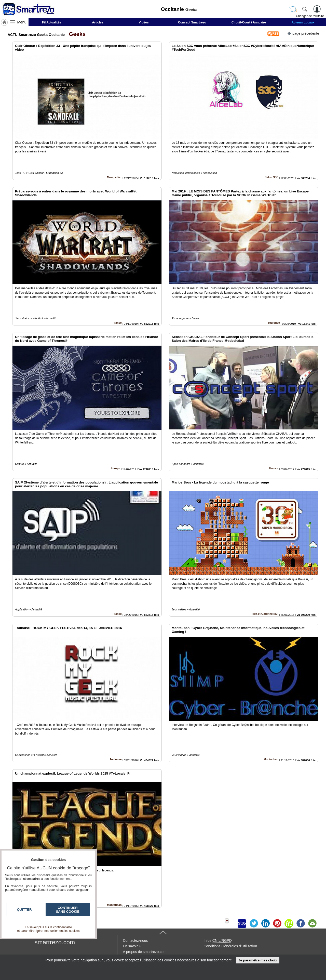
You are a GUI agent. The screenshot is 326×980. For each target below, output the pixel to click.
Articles (98, 22)
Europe (116, 468)
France (117, 323)
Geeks (76, 34)
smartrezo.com (55, 942)
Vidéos (144, 22)
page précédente (303, 33)
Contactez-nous (135, 940)
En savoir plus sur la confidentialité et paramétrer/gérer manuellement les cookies (49, 929)
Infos (218, 940)
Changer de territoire (310, 16)
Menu (22, 22)
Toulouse (274, 323)
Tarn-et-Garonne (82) (265, 614)
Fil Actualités (51, 22)
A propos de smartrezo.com (145, 952)
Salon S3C (271, 177)
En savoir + (132, 946)
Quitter (24, 910)
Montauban (271, 759)
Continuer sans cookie (68, 910)
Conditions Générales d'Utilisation (230, 946)
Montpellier (114, 177)
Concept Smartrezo (192, 22)
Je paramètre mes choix (258, 960)
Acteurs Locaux (303, 22)
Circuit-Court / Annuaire (249, 22)
